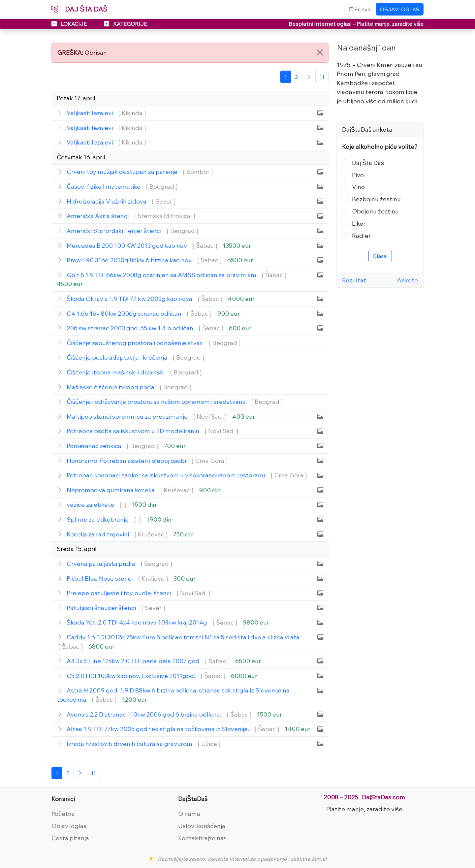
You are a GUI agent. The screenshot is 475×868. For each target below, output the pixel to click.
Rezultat (354, 280)
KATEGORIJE (126, 24)
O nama (189, 814)
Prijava (359, 9)
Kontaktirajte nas (202, 838)
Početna (63, 814)
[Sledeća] (309, 77)
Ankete (408, 280)
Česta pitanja (70, 838)
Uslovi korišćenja (202, 826)
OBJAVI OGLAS (400, 9)
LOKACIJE (70, 24)
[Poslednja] (322, 77)
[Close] (320, 52)
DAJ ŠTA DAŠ (79, 9)
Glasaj (380, 256)
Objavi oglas (69, 826)
